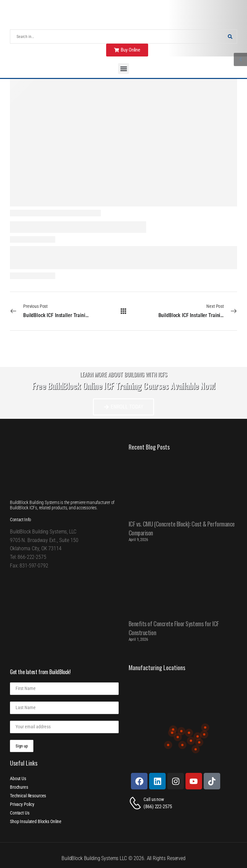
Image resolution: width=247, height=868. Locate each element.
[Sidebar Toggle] (240, 59)
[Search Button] (230, 36)
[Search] (117, 36)
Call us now (154, 799)
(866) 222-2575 (158, 807)
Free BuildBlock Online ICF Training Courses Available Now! (124, 386)
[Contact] (136, 803)
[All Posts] (123, 311)
